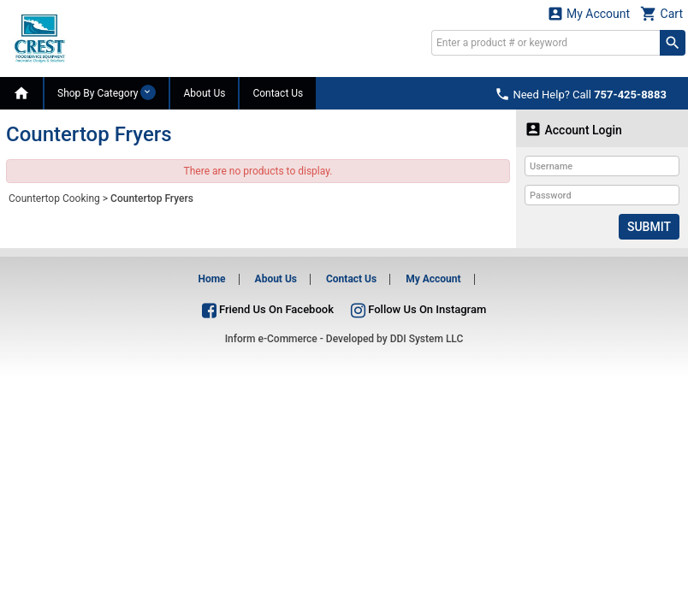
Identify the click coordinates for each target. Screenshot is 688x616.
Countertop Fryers (152, 198)
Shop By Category (107, 92)
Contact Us (278, 93)
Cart (661, 13)
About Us (204, 93)
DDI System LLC (427, 339)
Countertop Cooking (54, 198)
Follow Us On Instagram (418, 309)
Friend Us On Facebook (268, 309)
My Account (589, 13)
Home (211, 279)
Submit (649, 227)
